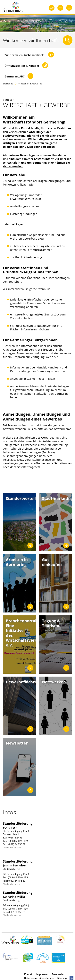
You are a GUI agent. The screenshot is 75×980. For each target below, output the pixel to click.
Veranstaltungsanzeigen (41, 460)
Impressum (43, 974)
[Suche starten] (68, 40)
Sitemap (62, 978)
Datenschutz (59, 974)
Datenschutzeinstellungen (39, 978)
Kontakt (29, 974)
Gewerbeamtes (51, 437)
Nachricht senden (12, 848)
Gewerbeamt (62, 429)
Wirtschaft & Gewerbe (30, 84)
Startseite (8, 84)
